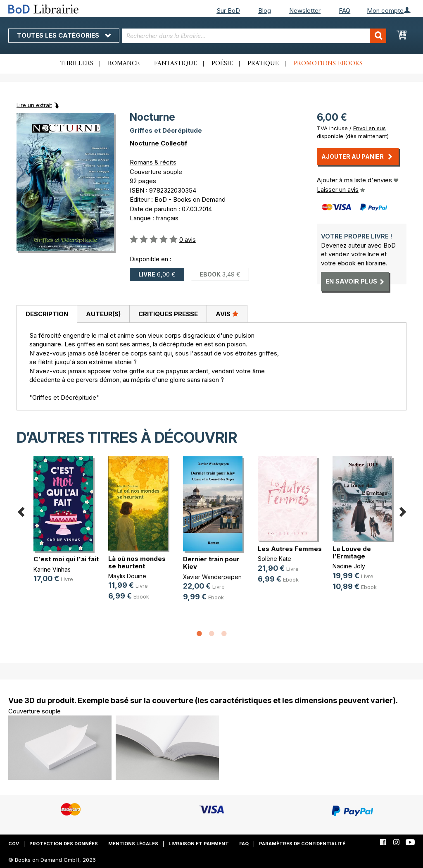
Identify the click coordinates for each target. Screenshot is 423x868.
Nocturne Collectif (159, 143)
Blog (265, 11)
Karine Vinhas (52, 569)
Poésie (222, 64)
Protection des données (64, 844)
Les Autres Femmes (290, 549)
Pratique (263, 64)
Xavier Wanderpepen (212, 577)
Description (47, 314)
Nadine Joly (349, 566)
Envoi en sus (370, 128)
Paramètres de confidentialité (302, 844)
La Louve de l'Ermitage (352, 552)
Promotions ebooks (328, 64)
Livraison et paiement (199, 844)
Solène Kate (274, 559)
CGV (14, 844)
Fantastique (176, 64)
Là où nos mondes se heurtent (137, 562)
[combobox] (254, 36)
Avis (227, 314)
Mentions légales (133, 844)
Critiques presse (168, 314)
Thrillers (77, 64)
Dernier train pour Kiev (211, 563)
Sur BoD (228, 11)
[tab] (47, 314)
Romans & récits (153, 162)
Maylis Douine (127, 576)
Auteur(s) (103, 314)
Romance (124, 64)
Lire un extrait (34, 105)
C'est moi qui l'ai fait (66, 559)
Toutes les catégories (64, 35)
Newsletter (305, 11)
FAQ (345, 11)
